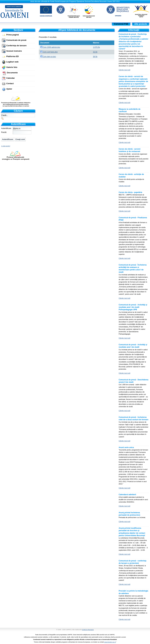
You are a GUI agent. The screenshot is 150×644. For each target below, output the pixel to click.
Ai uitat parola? (6, 146)
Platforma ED (13, 56)
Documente (12, 73)
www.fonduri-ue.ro (110, 642)
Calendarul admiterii (127, 495)
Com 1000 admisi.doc (51, 47)
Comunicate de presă (16, 40)
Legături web (12, 62)
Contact (10, 83)
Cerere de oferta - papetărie (130, 192)
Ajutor (9, 89)
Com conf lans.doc (50, 52)
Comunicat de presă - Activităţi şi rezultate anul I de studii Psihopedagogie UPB (133, 307)
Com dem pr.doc (49, 57)
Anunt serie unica (126, 447)
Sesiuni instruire (14, 51)
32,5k (95, 52)
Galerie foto (12, 67)
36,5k (95, 57)
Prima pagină (13, 35)
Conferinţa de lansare (16, 46)
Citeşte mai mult (124, 70)
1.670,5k (96, 47)
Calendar (10, 78)
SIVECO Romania (88, 630)
